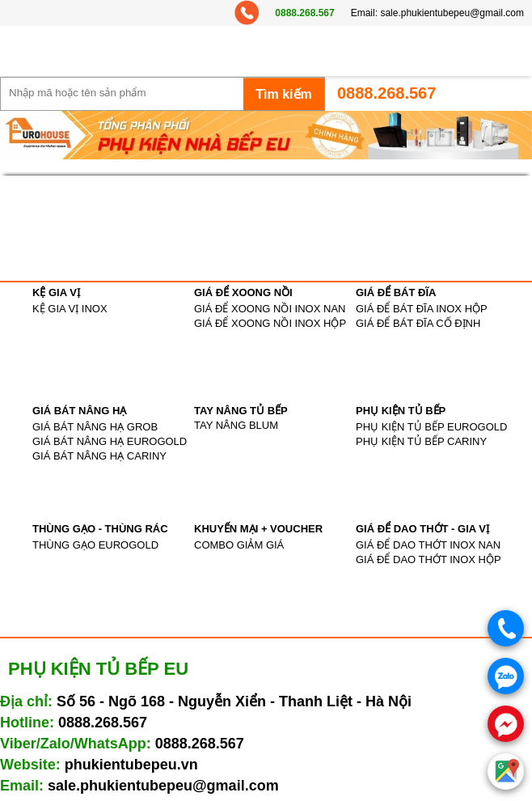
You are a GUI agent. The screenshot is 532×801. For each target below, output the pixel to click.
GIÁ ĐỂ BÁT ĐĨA (396, 292)
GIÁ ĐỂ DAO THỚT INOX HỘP (429, 559)
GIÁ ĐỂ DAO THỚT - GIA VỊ (422, 529)
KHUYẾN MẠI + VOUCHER (258, 529)
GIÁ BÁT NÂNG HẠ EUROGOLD (110, 441)
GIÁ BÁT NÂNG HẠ (79, 411)
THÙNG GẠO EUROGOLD (95, 545)
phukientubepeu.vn (131, 765)
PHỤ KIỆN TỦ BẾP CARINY (421, 441)
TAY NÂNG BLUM (236, 425)
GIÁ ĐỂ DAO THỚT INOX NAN (428, 545)
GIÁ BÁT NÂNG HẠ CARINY (99, 456)
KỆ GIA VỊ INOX (70, 309)
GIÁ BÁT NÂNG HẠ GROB (95, 427)
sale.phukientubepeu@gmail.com (452, 13)
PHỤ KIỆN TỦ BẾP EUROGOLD (431, 427)
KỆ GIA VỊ (56, 292)
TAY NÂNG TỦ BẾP (241, 411)
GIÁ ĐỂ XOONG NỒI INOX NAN (270, 309)
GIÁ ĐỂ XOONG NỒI (243, 292)
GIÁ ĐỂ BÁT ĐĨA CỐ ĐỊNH (418, 323)
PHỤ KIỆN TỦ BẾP (401, 411)
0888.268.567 (304, 13)
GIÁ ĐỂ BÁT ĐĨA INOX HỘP (422, 309)
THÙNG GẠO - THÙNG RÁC (100, 529)
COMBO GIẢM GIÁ (239, 545)
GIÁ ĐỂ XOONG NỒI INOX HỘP (270, 323)
